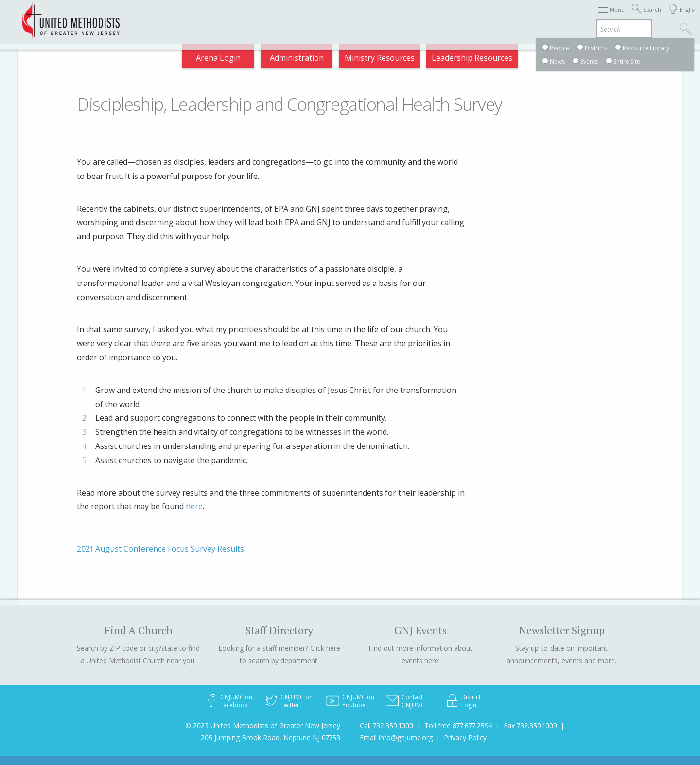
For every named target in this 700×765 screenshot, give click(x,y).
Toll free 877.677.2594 (458, 725)
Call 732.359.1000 (386, 725)
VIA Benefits (560, 17)
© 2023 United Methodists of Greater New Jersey (263, 725)
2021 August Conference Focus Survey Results (160, 549)
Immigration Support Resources (307, 17)
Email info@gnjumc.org (396, 738)
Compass (612, 17)
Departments (500, 17)
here (194, 506)
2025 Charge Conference (190, 17)
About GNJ (399, 17)
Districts (447, 17)
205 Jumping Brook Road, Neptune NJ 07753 (271, 738)
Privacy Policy (465, 738)
